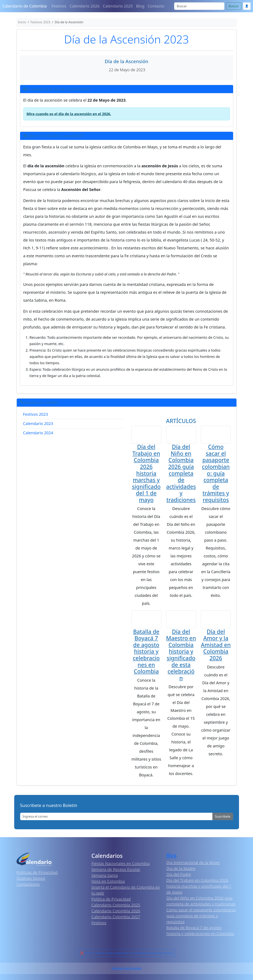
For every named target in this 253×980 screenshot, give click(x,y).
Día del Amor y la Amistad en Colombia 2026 (216, 651)
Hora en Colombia (108, 887)
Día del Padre (179, 880)
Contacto (156, 6)
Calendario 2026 (85, 6)
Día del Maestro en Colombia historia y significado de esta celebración (181, 660)
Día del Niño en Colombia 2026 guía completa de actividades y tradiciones (181, 476)
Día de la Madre (181, 874)
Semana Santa (105, 881)
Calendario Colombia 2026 (116, 917)
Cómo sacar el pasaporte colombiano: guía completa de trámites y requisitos (216, 476)
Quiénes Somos (31, 884)
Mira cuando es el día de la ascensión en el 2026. (69, 114)
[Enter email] (116, 822)
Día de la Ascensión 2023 (126, 39)
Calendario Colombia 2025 (116, 911)
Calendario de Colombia (25, 6)
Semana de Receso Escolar (116, 875)
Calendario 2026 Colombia (126, 974)
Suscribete (223, 822)
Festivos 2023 (35, 414)
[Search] (199, 6)
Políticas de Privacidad (37, 878)
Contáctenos (28, 890)
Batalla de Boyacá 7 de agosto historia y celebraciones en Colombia (146, 657)
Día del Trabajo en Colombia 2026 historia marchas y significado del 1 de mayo (146, 476)
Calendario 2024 (38, 433)
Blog (140, 6)
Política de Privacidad (111, 905)
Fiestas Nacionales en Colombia (121, 869)
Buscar (234, 6)
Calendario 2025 (118, 6)
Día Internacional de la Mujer (193, 868)
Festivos (59, 6)
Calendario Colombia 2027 (116, 923)
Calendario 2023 (38, 424)
